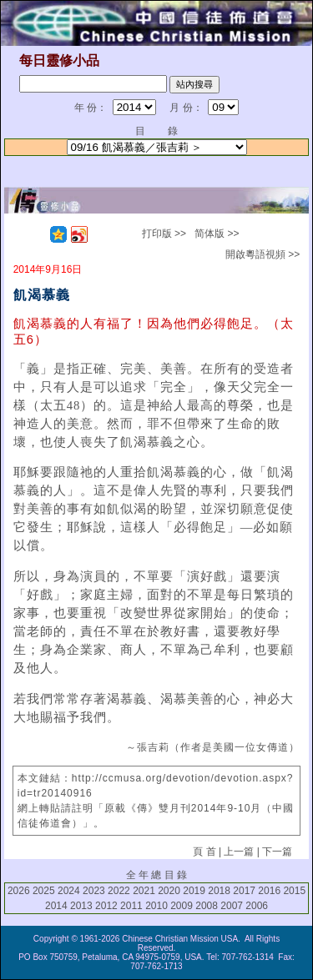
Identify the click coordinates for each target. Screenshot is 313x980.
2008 (207, 906)
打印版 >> (164, 234)
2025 (44, 891)
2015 (294, 891)
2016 (269, 891)
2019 (194, 891)
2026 (19, 891)
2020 (169, 891)
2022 (119, 891)
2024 (69, 891)
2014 (56, 906)
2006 (257, 906)
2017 (244, 891)
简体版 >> (217, 234)
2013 (81, 906)
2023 (94, 891)
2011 (131, 906)
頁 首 (204, 852)
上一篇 (239, 852)
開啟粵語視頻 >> (263, 254)
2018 (219, 891)
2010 (156, 906)
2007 (232, 906)
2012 (106, 906)
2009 (182, 906)
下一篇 (277, 852)
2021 (144, 891)
